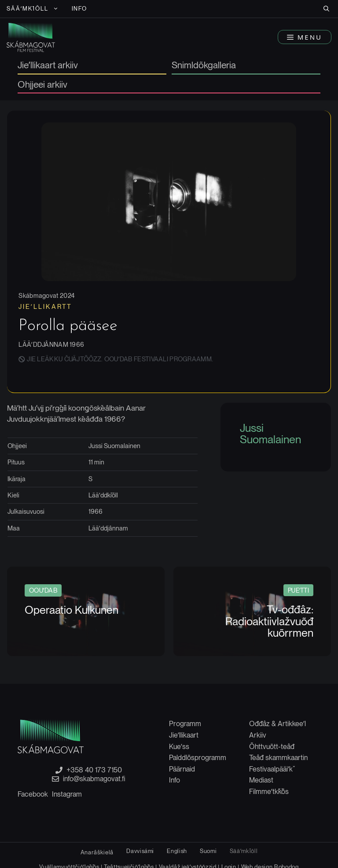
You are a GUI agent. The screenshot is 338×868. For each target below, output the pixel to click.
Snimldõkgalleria (204, 66)
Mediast (261, 780)
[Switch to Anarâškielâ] (97, 852)
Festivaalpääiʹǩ (271, 769)
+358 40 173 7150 (94, 770)
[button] (326, 9)
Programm (185, 724)
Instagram (67, 794)
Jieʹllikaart (184, 735)
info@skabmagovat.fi (94, 779)
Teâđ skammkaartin (278, 758)
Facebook (33, 794)
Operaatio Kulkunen (72, 610)
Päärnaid (182, 769)
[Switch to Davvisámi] (140, 851)
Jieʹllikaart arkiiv (48, 66)
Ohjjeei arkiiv (42, 85)
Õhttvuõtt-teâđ (272, 747)
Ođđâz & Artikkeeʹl (277, 724)
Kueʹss (179, 747)
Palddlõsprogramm (198, 758)
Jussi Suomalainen (270, 434)
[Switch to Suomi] (208, 851)
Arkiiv (258, 735)
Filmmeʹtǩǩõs (269, 792)
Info (80, 9)
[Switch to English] (177, 851)
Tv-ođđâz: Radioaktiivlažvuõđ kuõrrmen (269, 621)
